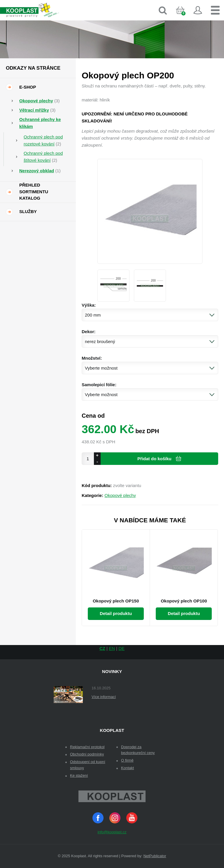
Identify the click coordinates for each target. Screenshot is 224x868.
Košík (185, 16)
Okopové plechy (120, 495)
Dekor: (89, 332)
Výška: (89, 305)
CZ (102, 648)
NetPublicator (155, 856)
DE (121, 648)
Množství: (92, 358)
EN (112, 648)
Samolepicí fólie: (99, 385)
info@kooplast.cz (112, 832)
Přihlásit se (198, 10)
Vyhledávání (163, 10)
